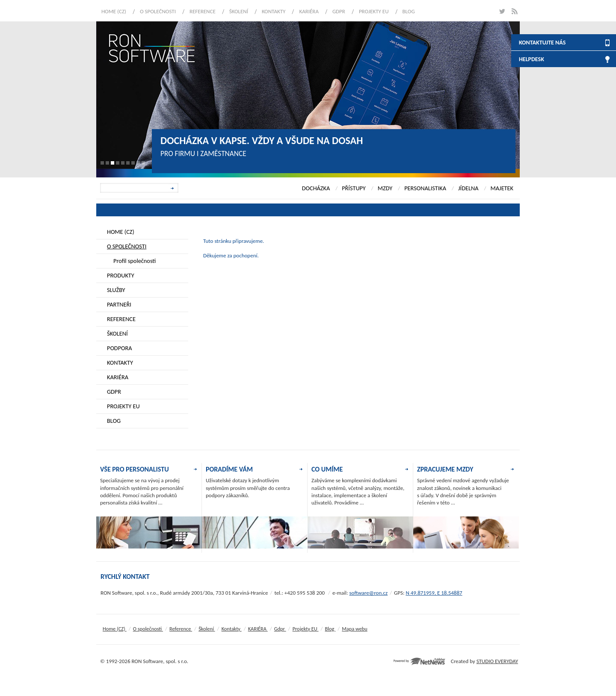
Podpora (120, 348)
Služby (116, 290)
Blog (409, 11)
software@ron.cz (368, 593)
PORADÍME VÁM (229, 469)
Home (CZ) (114, 11)
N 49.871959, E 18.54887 (434, 593)
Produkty (121, 275)
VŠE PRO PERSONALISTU (135, 469)
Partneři (119, 304)
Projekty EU (374, 11)
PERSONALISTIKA (425, 188)
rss (514, 11)
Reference (203, 11)
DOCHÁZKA (316, 188)
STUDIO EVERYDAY (497, 661)
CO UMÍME (327, 469)
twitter (502, 11)
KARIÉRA (309, 11)
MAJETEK (502, 188)
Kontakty (274, 11)
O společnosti (158, 11)
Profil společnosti (135, 261)
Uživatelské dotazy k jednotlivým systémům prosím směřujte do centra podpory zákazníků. (248, 488)
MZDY (385, 188)
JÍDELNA (468, 188)
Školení (239, 11)
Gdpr (339, 11)
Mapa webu (354, 629)
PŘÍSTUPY (354, 188)
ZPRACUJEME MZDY (445, 469)
